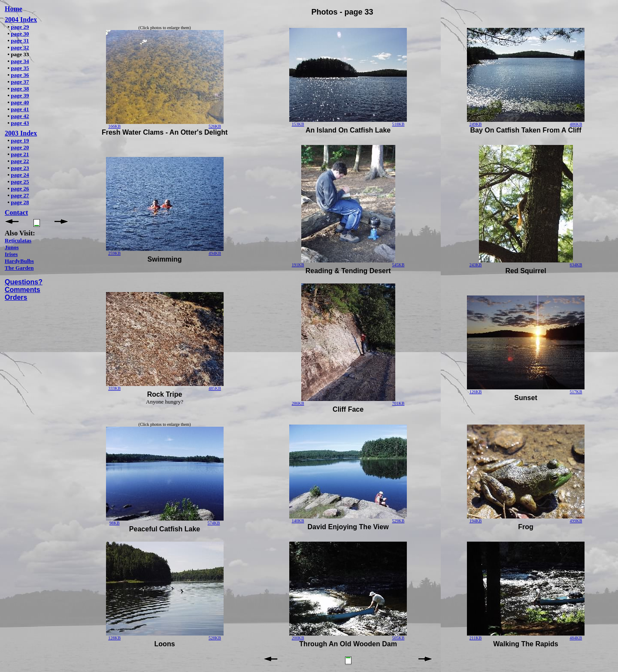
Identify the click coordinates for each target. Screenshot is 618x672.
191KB (298, 265)
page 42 (20, 116)
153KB (298, 124)
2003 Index (21, 133)
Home (14, 9)
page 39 (20, 95)
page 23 (20, 168)
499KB (576, 521)
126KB (476, 392)
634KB (576, 265)
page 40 (20, 102)
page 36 (20, 75)
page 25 (20, 182)
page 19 (20, 140)
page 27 (20, 195)
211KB (476, 638)
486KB (576, 124)
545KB (398, 265)
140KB (298, 521)
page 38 (20, 89)
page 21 (20, 154)
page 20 (20, 147)
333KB (114, 388)
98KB (115, 523)
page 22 (20, 161)
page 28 (20, 202)
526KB (215, 126)
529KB (398, 521)
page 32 (20, 47)
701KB (398, 403)
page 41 (20, 109)
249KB (476, 124)
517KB (576, 392)
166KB (114, 126)
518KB (398, 124)
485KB (215, 388)
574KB (214, 523)
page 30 (20, 34)
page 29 (20, 27)
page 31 (20, 41)
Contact (16, 212)
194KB (476, 521)
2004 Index (21, 20)
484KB (576, 638)
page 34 (20, 61)
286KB (298, 403)
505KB (398, 638)
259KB (114, 253)
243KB (476, 265)
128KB (114, 638)
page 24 (20, 175)
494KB (215, 253)
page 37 (20, 82)
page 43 (20, 123)
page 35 (20, 68)
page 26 (20, 188)
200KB (298, 638)
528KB (215, 638)
